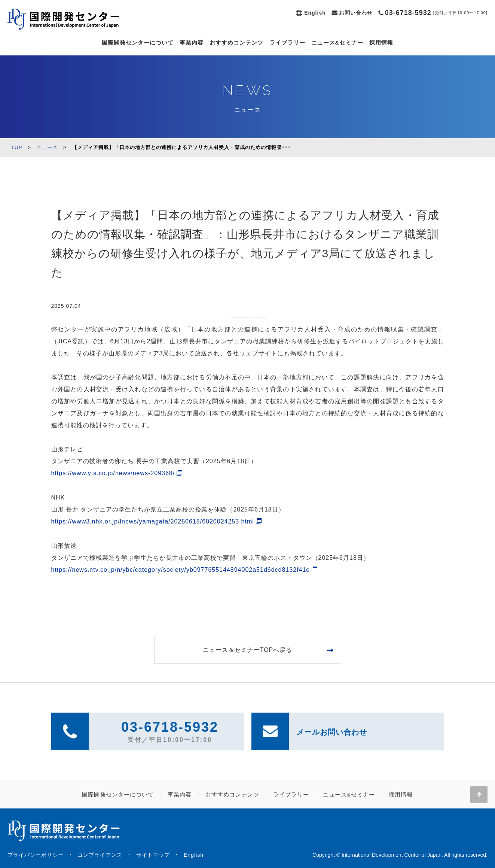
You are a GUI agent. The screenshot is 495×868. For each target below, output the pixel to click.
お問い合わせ (356, 13)
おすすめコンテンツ (236, 43)
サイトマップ (153, 855)
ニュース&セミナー (337, 43)
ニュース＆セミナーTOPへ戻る (248, 650)
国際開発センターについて (138, 43)
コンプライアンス (100, 855)
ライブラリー (287, 43)
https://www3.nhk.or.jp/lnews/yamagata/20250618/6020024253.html (153, 521)
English (315, 13)
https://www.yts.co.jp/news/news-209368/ (113, 473)
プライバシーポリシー (36, 855)
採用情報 (381, 43)
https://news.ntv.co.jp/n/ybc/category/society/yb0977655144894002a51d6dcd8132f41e (181, 570)
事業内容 (192, 43)
